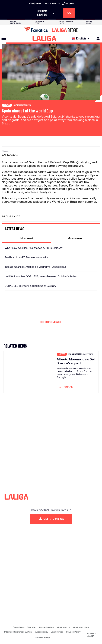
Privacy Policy (73, 632)
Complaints (19, 627)
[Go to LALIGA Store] (51, 30)
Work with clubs (81, 627)
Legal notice (57, 632)
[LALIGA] (44, 38)
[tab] (26, 238)
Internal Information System (18, 632)
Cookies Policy (42, 637)
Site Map (32, 627)
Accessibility (42, 632)
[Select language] (81, 39)
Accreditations (47, 627)
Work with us (63, 627)
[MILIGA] (97, 39)
